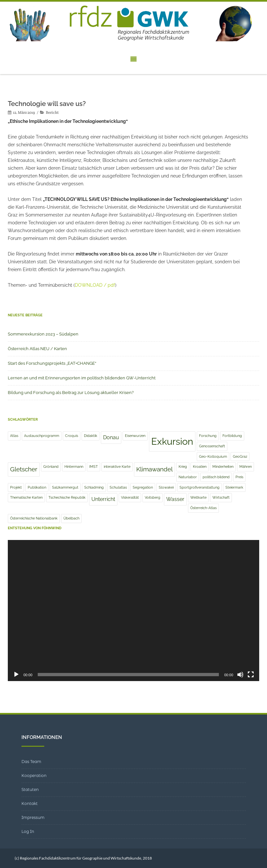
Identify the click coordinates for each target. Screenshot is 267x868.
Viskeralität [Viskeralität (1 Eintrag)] (130, 497)
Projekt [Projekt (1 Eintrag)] (16, 487)
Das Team (31, 762)
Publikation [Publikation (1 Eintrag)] (37, 487)
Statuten (30, 789)
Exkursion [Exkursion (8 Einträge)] (172, 441)
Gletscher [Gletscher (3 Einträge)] (24, 469)
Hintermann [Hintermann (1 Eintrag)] (74, 467)
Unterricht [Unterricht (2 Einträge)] (103, 499)
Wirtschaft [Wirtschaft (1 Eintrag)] (221, 497)
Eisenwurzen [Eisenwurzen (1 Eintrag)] (135, 436)
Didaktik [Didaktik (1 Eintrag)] (91, 436)
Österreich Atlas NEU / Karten (37, 349)
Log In (28, 831)
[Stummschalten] (240, 675)
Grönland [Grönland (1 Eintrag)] (51, 467)
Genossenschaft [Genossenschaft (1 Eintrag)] (212, 446)
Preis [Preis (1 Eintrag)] (239, 477)
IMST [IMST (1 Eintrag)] (93, 467)
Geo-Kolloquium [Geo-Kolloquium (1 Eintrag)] (213, 456)
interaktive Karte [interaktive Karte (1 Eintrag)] (117, 467)
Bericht (52, 112)
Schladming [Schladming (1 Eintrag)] (94, 487)
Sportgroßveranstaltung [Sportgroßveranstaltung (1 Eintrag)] (200, 487)
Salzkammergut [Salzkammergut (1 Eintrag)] (65, 487)
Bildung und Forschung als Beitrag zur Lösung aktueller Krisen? (71, 393)
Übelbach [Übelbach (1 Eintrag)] (71, 518)
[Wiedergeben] (16, 675)
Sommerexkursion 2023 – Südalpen (43, 334)
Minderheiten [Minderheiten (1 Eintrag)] (223, 467)
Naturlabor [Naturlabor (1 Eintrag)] (188, 477)
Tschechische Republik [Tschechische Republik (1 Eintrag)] (67, 497)
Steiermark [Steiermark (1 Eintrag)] (234, 487)
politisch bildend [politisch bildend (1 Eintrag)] (216, 477)
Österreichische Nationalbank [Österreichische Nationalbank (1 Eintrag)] (34, 518)
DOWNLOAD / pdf (95, 285)
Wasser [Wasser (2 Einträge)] (175, 499)
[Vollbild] (251, 675)
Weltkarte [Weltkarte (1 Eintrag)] (198, 497)
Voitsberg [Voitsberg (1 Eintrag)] (153, 497)
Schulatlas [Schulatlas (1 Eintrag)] (118, 487)
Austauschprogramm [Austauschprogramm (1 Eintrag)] (42, 436)
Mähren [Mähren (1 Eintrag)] (246, 467)
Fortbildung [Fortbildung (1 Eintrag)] (232, 436)
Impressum (33, 817)
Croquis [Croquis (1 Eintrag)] (72, 436)
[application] (133, 611)
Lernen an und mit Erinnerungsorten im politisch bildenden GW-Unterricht (82, 378)
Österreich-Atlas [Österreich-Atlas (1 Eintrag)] (203, 508)
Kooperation (34, 776)
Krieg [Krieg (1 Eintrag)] (183, 467)
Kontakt (30, 803)
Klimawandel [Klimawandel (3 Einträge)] (154, 469)
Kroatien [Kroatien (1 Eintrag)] (200, 467)
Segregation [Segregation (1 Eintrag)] (143, 487)
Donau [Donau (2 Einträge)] (111, 437)
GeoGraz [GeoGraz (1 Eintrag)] (240, 456)
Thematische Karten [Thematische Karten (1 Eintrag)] (26, 497)
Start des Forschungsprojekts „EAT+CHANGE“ (52, 363)
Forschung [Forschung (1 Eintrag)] (208, 436)
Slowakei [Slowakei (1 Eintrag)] (166, 487)
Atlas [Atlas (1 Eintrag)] (14, 436)
